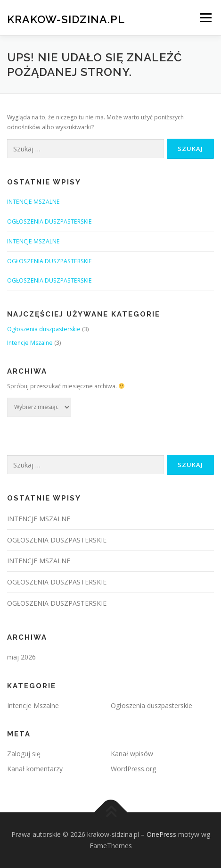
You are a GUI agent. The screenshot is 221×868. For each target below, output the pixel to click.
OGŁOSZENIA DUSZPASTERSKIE (49, 221)
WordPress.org (133, 769)
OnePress (161, 834)
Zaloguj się (24, 754)
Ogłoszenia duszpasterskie (44, 329)
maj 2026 (21, 657)
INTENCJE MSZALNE (33, 202)
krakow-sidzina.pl (66, 19)
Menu (205, 18)
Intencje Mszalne (30, 343)
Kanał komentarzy (35, 769)
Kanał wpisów (132, 754)
